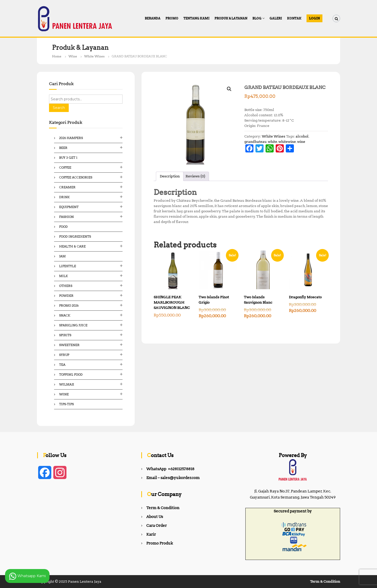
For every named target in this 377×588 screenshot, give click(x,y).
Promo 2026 (69, 306)
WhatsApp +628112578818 (170, 469)
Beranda (153, 18)
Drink (64, 197)
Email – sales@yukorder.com (173, 478)
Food (63, 227)
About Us (155, 517)
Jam (62, 256)
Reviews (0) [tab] (195, 176)
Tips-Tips (66, 404)
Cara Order (157, 526)
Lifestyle (68, 266)
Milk (64, 276)
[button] (229, 89)
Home (57, 56)
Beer (63, 148)
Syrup (64, 355)
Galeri (276, 18)
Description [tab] (170, 176)
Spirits (65, 335)
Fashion (66, 217)
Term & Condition (163, 508)
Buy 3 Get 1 (68, 158)
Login (314, 18)
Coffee (65, 167)
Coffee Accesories (76, 177)
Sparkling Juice (73, 325)
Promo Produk (160, 543)
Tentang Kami (196, 18)
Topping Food (71, 375)
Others (66, 286)
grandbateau (255, 142)
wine (301, 142)
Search (59, 108)
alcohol (302, 136)
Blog (257, 18)
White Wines (94, 56)
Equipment (69, 207)
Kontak (294, 18)
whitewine (287, 142)
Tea (62, 365)
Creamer (67, 187)
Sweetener (69, 345)
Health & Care (72, 246)
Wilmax (67, 384)
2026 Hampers (71, 138)
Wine (73, 56)
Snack (65, 315)
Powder (66, 296)
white (273, 142)
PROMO (172, 18)
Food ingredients (75, 236)
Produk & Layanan (231, 18)
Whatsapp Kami (27, 576)
